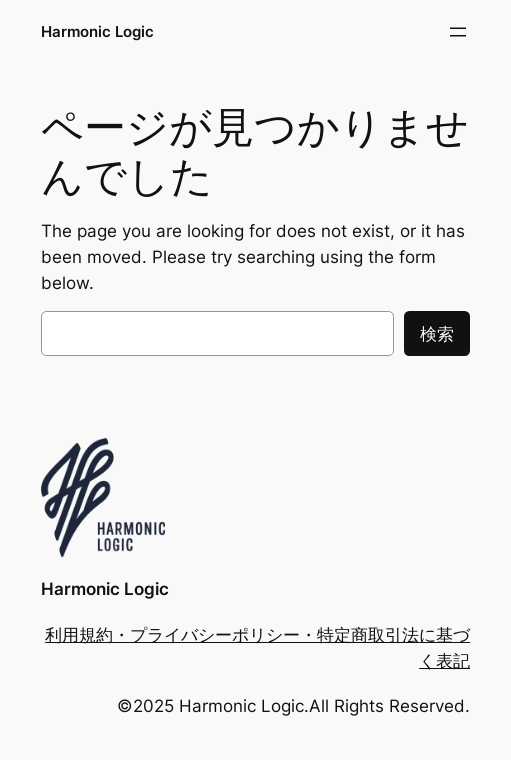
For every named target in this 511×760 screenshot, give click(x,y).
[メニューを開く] (458, 32)
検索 (437, 334)
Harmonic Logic (97, 31)
